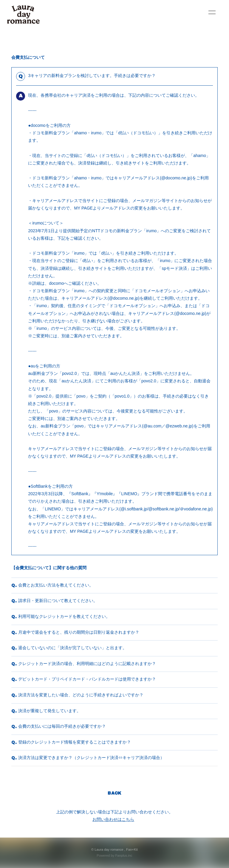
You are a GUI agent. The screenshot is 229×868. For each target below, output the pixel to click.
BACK (114, 793)
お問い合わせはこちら (113, 819)
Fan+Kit (132, 849)
